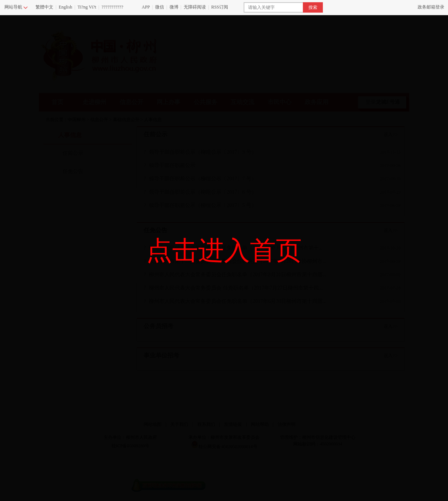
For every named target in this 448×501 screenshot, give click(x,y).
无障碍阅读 (195, 7)
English (65, 7)
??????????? (112, 7)
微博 (174, 7)
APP (146, 7)
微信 (160, 7)
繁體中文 (44, 7)
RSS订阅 (219, 7)
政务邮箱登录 (431, 7)
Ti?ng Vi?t (87, 7)
